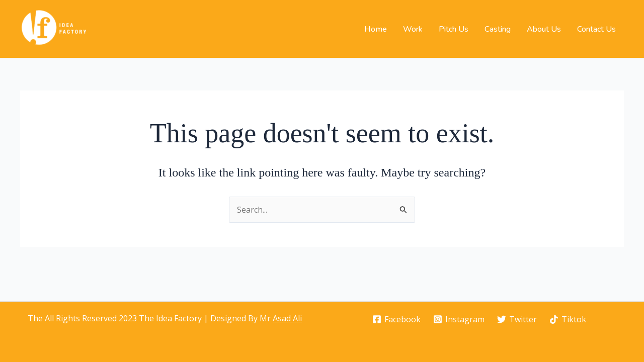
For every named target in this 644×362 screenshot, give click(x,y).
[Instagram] (459, 319)
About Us (544, 29)
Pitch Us (454, 29)
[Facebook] (397, 319)
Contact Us (596, 29)
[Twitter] (517, 319)
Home (376, 29)
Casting (498, 29)
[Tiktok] (568, 319)
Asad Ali (287, 318)
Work (413, 29)
